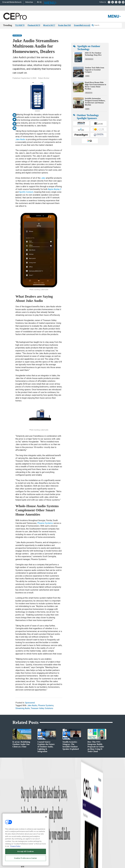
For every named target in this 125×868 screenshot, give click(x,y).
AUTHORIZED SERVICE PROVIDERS (64, 860)
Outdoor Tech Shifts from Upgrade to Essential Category (95, 70)
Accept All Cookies (26, 851)
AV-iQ (39, 2)
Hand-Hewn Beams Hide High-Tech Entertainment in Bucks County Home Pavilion (96, 86)
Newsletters (66, 830)
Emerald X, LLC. (94, 856)
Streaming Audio (23, 708)
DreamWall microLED (83, 25)
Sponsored (17, 35)
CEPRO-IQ (66, 833)
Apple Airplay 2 (55, 189)
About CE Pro (67, 824)
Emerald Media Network (12, 2)
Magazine (66, 827)
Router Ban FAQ (65, 25)
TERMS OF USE (93, 862)
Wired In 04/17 (49, 25)
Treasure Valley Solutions (42, 708)
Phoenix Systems (45, 523)
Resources (89, 59)
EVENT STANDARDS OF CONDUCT (89, 860)
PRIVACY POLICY (106, 862)
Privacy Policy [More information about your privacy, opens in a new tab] (15, 846)
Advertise (29, 2)
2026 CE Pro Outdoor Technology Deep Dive (93, 54)
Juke (43, 178)
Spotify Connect (26, 192)
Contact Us (96, 842)
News (87, 76)
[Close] (46, 817)
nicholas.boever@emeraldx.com (103, 838)
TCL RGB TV (20, 25)
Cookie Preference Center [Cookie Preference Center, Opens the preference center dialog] (26, 858)
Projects (89, 93)
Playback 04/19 (34, 25)
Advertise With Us (69, 821)
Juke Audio (20, 139)
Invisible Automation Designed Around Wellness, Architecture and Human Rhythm (95, 102)
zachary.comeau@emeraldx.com (103, 829)
